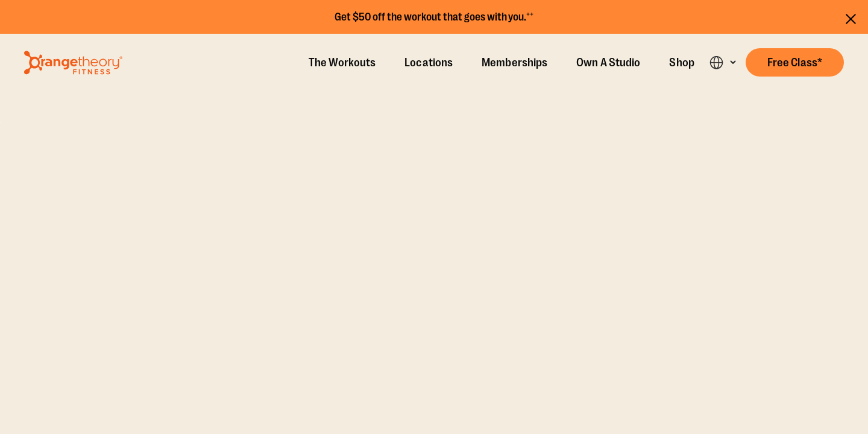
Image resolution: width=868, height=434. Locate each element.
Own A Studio (608, 63)
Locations (429, 63)
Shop (681, 63)
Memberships (514, 63)
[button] (795, 62)
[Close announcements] (851, 17)
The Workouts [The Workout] (342, 63)
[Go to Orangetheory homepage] (73, 63)
